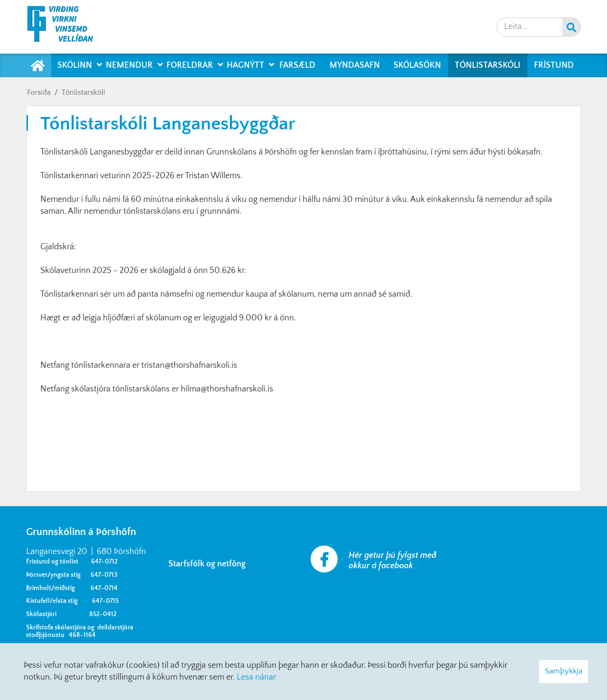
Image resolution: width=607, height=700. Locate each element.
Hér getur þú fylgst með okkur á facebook (392, 561)
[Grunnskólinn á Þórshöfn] (66, 27)
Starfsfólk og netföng (209, 564)
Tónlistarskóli (83, 92)
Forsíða (39, 92)
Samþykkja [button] (564, 671)
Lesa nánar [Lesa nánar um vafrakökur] (256, 677)
